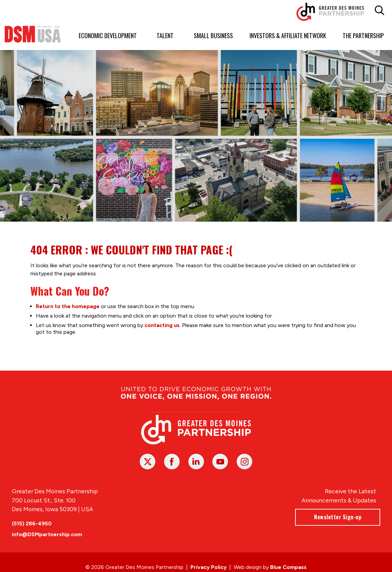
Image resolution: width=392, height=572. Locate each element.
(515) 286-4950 (32, 524)
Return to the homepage (67, 306)
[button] (379, 10)
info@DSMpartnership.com (47, 534)
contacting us (162, 325)
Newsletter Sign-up (338, 517)
